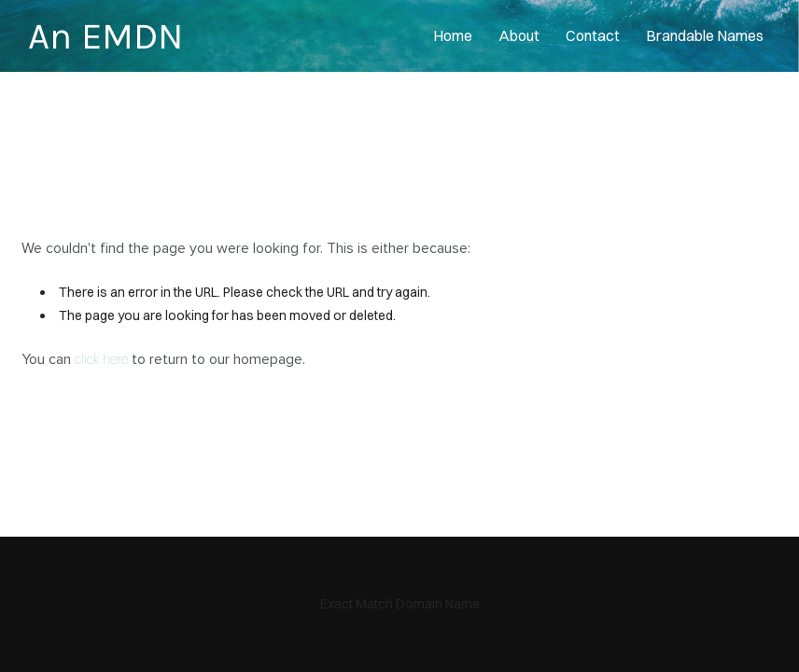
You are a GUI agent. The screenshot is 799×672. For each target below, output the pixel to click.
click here (101, 359)
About (519, 35)
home (453, 35)
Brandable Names (705, 35)
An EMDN (105, 36)
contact (593, 35)
